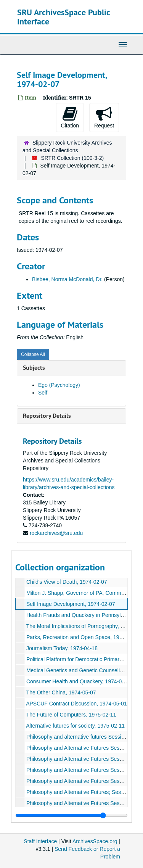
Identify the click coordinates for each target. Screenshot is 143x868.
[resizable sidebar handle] (71, 815)
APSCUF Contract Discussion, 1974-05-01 (76, 704)
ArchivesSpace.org (95, 841)
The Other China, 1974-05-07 (61, 692)
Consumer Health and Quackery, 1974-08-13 (79, 681)
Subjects (34, 368)
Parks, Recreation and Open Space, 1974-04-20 (84, 637)
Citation (70, 117)
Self (43, 393)
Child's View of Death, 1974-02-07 (67, 582)
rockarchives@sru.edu (56, 533)
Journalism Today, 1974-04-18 (62, 648)
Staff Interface (40, 841)
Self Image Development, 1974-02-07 (71, 604)
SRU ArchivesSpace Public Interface (63, 17)
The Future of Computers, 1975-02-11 (71, 715)
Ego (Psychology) (59, 385)
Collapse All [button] (33, 354)
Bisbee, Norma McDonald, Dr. (67, 279)
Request (104, 117)
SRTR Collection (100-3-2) (72, 158)
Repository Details (47, 416)
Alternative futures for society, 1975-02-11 (75, 726)
